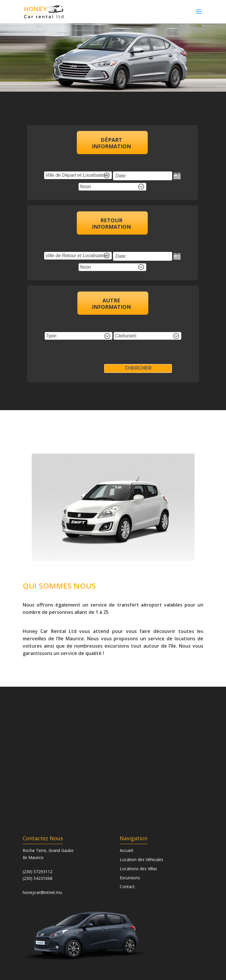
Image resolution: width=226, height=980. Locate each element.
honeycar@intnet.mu (42, 892)
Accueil (126, 850)
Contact (127, 886)
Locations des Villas (138, 869)
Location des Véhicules (142, 859)
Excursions (130, 878)
